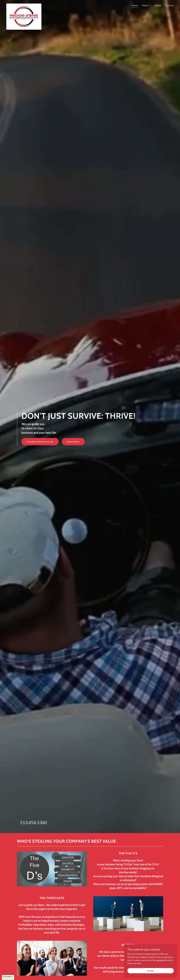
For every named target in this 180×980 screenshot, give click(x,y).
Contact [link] (170, 5)
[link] (24, 5)
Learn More (73, 442)
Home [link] (135, 5)
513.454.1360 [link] (34, 822)
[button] (146, 5)
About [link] (158, 5)
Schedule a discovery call (40, 442)
